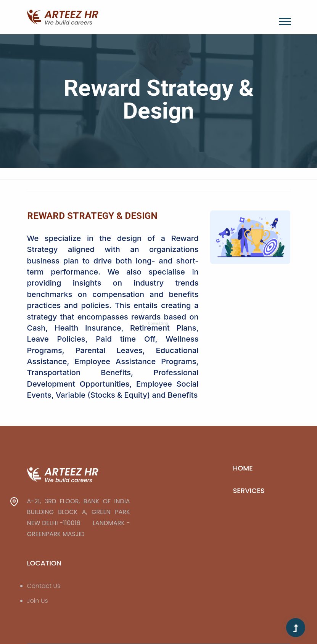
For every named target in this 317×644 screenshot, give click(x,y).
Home (243, 468)
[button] (284, 20)
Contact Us (44, 586)
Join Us (38, 601)
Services (249, 491)
